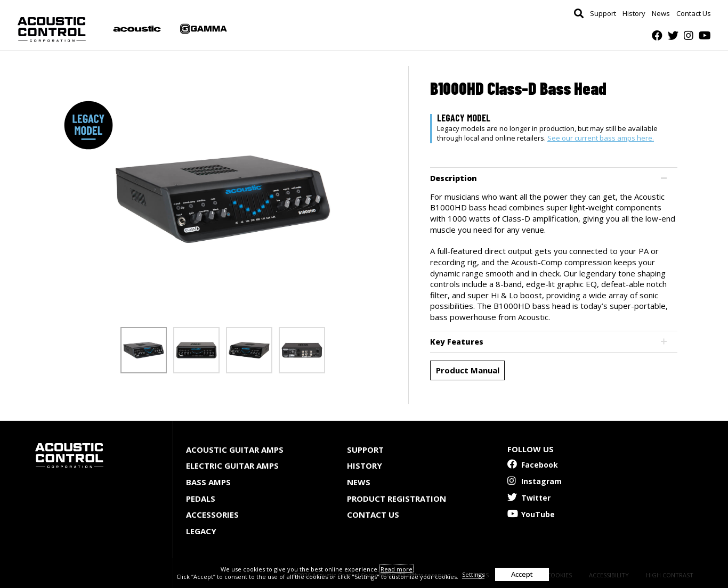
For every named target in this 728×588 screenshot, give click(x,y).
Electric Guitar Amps (232, 466)
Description (454, 178)
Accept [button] (522, 574)
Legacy (201, 531)
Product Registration (397, 499)
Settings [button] (473, 574)
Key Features (457, 342)
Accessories (212, 514)
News (661, 14)
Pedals (201, 499)
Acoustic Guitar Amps (235, 450)
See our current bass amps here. (601, 138)
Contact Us (694, 14)
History (634, 14)
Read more (397, 569)
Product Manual (468, 370)
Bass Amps (208, 482)
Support (603, 14)
